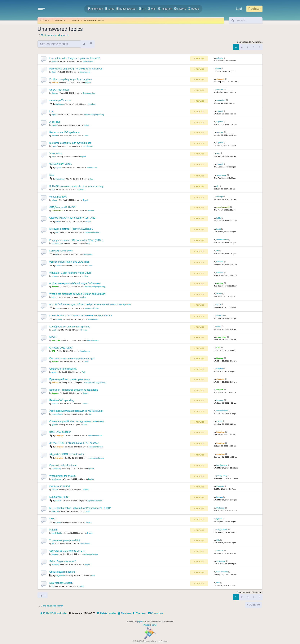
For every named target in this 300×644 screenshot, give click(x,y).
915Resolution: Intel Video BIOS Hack (69, 262)
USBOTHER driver (59, 90)
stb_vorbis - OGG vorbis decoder (67, 454)
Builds (121, 9)
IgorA (57, 308)
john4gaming (56, 469)
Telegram (165, 9)
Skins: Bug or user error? (63, 561)
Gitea (110, 9)
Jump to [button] (254, 605)
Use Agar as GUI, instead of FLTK (67, 551)
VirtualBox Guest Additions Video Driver (70, 273)
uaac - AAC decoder (60, 432)
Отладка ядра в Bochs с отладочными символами (77, 421)
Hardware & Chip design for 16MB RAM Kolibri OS (76, 69)
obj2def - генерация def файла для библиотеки (75, 283)
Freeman (55, 490)
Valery (54, 297)
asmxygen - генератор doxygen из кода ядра (74, 390)
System (89, 522)
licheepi (55, 200)
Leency (55, 372)
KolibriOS (45, 20)
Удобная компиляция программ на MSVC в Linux (76, 411)
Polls (84, 372)
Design (85, 393)
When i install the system (62, 476)
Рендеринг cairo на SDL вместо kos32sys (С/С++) (76, 240)
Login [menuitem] (240, 9)
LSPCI (53, 519)
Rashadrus (60, 104)
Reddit (194, 9)
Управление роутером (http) (65, 540)
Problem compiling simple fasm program (71, 79)
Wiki (152, 9)
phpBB (140, 622)
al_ (53, 189)
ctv (57, 254)
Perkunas (55, 511)
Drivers (84, 330)
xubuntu (55, 61)
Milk (53, 544)
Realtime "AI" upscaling (62, 400)
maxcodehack (57, 414)
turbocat (59, 266)
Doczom (55, 93)
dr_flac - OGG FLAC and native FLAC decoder (74, 443)
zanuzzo (55, 554)
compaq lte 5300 (58, 197)
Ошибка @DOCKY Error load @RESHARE (72, 218)
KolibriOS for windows (61, 251)
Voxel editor (56, 153)
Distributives (88, 254)
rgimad (54, 425)
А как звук (55, 122)
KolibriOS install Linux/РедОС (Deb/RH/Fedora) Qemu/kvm (81, 316)
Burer (54, 72)
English (88, 82)
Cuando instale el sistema (63, 465)
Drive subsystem (89, 93)
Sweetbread (60, 179)
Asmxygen (95, 9)
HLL (91, 179)
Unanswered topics (94, 20)
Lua (51, 111)
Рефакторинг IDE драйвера (64, 132)
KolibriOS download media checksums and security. (77, 186)
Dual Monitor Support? (61, 583)
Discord (180, 9)
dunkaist (55, 82)
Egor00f (55, 115)
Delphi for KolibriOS (60, 486)
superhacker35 (58, 211)
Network (91, 211)
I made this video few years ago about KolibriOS (75, 58)
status (132, 9)
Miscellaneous (88, 61)
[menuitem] (107, 613)
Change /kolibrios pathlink (63, 369)
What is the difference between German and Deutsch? (78, 294)
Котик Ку (59, 319)
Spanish (91, 469)
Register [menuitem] (254, 9)
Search (75, 20)
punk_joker (56, 340)
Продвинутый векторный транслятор (70, 379)
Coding (86, 125)
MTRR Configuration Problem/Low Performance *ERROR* (80, 508)
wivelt (54, 330)
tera (53, 586)
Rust (52, 175)
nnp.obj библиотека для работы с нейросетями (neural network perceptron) (90, 304)
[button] (41, 9)
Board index (61, 20)
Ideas (85, 404)
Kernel (86, 136)
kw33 (57, 233)
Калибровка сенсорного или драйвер (70, 327)
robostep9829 (57, 243)
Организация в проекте (62, 572)
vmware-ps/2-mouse (60, 100)
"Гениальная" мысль (61, 164)
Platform (54, 530)
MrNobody (55, 565)
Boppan (55, 287)
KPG (53, 351)
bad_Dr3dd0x (57, 533)
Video (90, 266)
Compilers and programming (94, 115)
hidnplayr (59, 436)
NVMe (53, 337)
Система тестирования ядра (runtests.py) (72, 358)
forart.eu (55, 404)
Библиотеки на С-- (59, 497)
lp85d (57, 222)
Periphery (92, 104)
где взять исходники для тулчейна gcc (70, 143)
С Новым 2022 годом (61, 348)
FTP (143, 9)
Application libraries (92, 233)
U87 (53, 157)
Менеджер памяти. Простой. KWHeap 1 (71, 229)
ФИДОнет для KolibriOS (62, 207)
